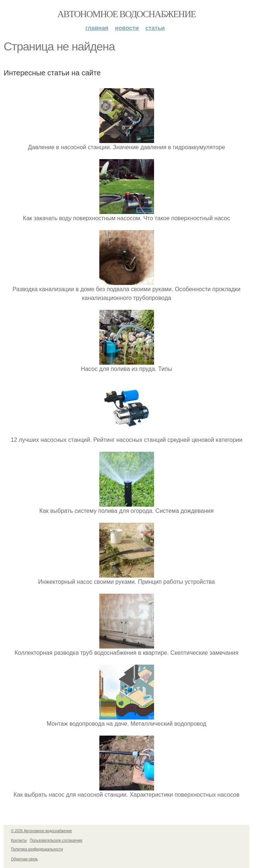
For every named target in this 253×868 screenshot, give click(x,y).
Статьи (155, 28)
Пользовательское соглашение (56, 840)
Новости (127, 28)
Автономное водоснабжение (126, 14)
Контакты (19, 840)
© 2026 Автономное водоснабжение (41, 831)
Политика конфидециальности (37, 849)
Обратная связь (24, 859)
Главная (97, 28)
